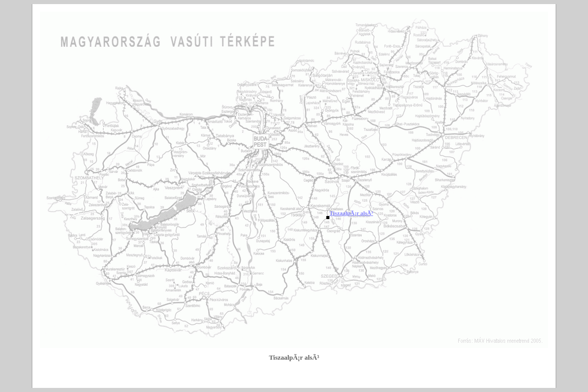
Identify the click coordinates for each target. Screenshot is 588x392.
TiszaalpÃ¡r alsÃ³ (351, 213)
